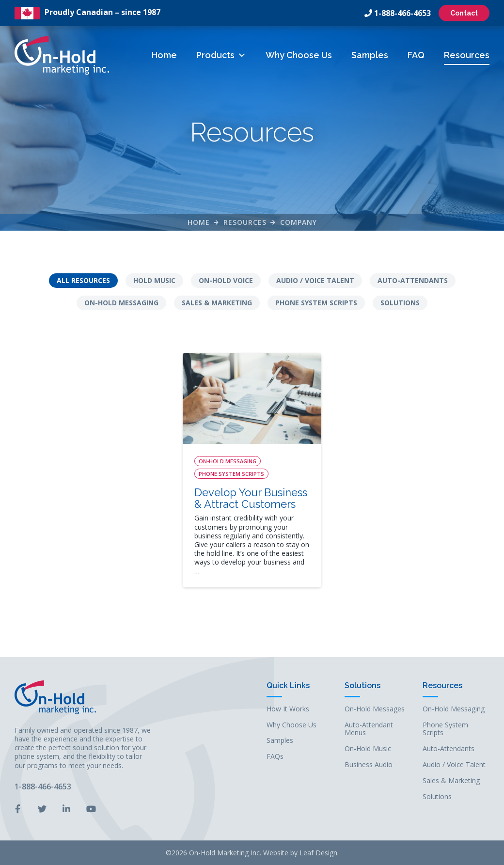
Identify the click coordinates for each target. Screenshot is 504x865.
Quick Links (288, 686)
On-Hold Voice (226, 280)
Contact (464, 13)
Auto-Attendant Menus (369, 729)
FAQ (416, 55)
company (299, 222)
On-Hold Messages (375, 709)
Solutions (400, 303)
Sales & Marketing (217, 303)
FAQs (275, 757)
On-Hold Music (368, 749)
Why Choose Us (299, 55)
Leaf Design (318, 853)
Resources (467, 55)
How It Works (288, 709)
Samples (370, 55)
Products (221, 55)
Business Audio (369, 765)
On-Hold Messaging (121, 303)
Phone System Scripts (316, 303)
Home (164, 55)
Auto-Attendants (413, 280)
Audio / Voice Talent (315, 280)
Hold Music (154, 280)
